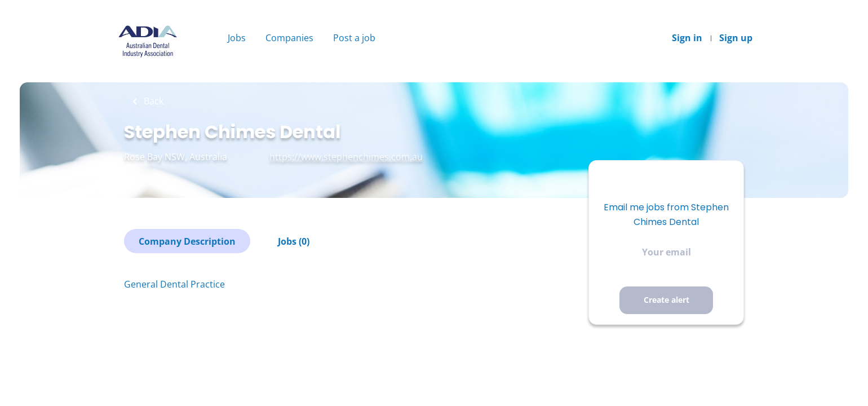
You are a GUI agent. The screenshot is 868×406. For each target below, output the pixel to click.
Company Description (187, 241)
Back (152, 101)
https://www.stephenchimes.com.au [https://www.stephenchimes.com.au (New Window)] (346, 157)
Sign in (687, 38)
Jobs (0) (294, 241)
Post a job (354, 38)
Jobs (237, 38)
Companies (289, 38)
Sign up (736, 38)
